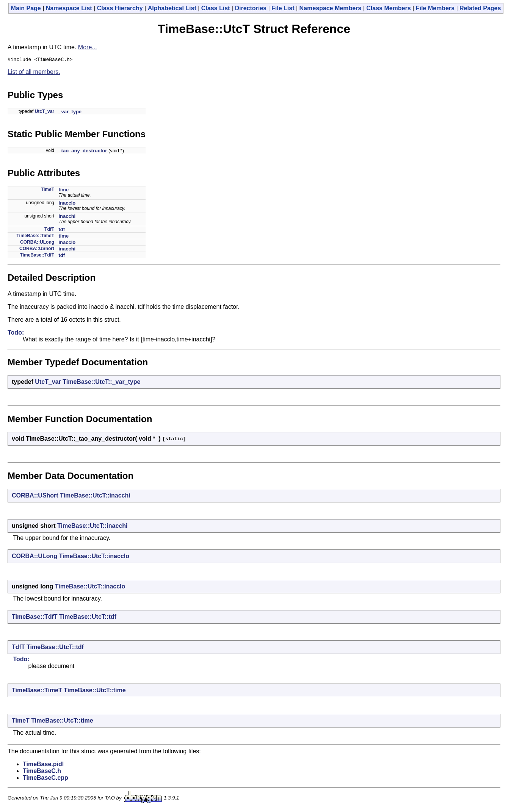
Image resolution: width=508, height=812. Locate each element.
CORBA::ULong (37, 243)
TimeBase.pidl (43, 765)
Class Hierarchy (120, 8)
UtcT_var (45, 113)
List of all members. (34, 73)
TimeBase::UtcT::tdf (88, 618)
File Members (435, 8)
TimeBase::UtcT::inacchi (95, 497)
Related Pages (480, 8)
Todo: (16, 334)
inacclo (67, 204)
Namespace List (69, 8)
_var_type (70, 113)
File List (283, 8)
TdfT (49, 230)
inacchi (67, 217)
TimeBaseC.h (42, 772)
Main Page (26, 8)
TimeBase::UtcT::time (95, 691)
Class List (216, 8)
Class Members (388, 8)
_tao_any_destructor (83, 152)
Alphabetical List (172, 8)
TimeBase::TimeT (35, 237)
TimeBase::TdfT (37, 256)
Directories (251, 8)
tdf (62, 231)
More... (88, 47)
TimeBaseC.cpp (45, 779)
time (63, 191)
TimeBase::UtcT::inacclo (94, 557)
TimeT (48, 191)
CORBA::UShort (37, 250)
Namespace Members (331, 8)
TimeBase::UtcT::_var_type (101, 383)
